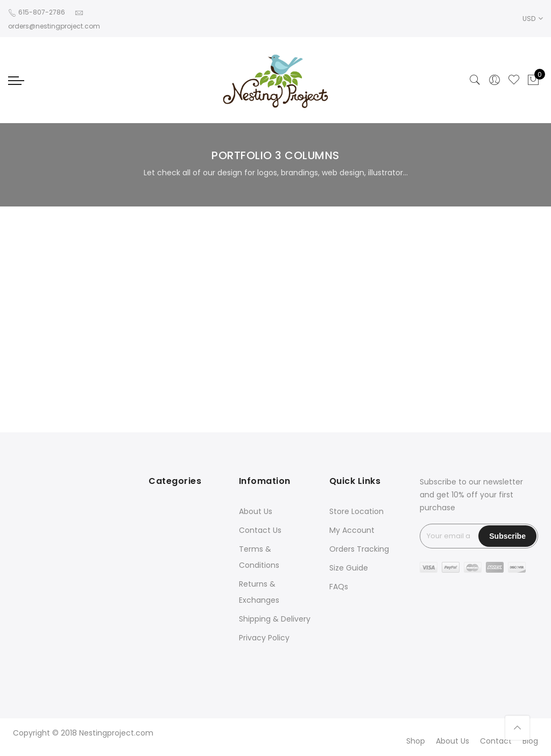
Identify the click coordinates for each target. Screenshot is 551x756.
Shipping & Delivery (275, 619)
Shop (416, 741)
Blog (530, 741)
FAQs (339, 587)
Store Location (356, 511)
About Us (256, 511)
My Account (352, 530)
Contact (496, 741)
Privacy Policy (264, 638)
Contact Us (260, 530)
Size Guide (349, 568)
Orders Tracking (359, 549)
